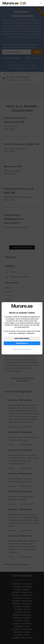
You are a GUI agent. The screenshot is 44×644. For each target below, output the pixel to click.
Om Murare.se (27, 349)
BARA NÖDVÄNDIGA (22, 338)
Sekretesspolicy (17, 349)
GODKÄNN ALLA (22, 343)
